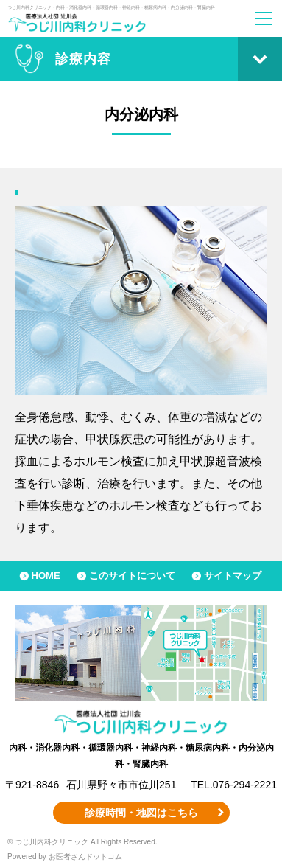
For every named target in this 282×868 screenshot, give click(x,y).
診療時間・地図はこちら (141, 813)
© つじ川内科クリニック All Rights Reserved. (82, 842)
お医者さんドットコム (85, 857)
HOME (46, 576)
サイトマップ (233, 576)
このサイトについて (132, 576)
